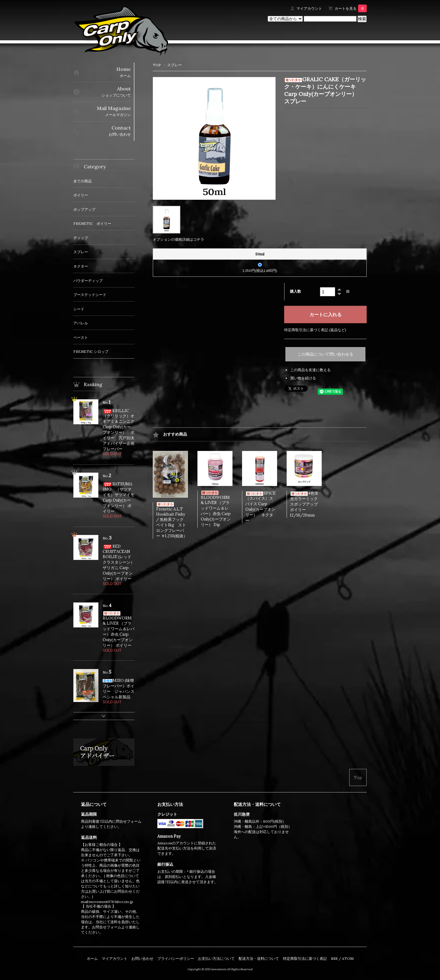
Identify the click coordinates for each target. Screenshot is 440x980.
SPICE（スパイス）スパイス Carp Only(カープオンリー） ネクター (260, 507)
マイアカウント (309, 8)
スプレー (174, 65)
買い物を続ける (303, 378)
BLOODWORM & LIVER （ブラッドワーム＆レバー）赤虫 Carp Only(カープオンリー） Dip (216, 509)
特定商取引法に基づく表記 (305, 958)
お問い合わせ (142, 958)
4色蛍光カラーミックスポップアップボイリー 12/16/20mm (304, 504)
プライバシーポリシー (176, 958)
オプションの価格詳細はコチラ (178, 239)
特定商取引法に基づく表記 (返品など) (315, 330)
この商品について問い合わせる (325, 354)
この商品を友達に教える (310, 370)
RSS (334, 958)
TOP (157, 65)
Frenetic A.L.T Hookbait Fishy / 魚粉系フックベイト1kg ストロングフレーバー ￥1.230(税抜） (172, 520)
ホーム (92, 958)
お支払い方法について (216, 958)
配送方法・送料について (259, 958)
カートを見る (351, 8)
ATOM (348, 958)
